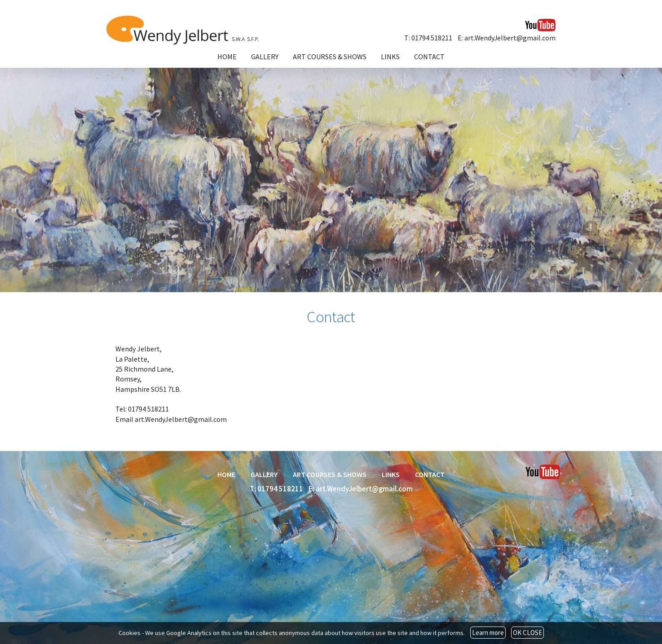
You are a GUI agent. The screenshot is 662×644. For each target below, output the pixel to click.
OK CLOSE (527, 633)
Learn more (488, 633)
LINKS (390, 57)
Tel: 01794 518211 (142, 409)
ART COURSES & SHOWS (330, 57)
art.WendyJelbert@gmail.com (181, 419)
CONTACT (429, 57)
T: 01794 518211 (428, 38)
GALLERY (265, 57)
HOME (227, 57)
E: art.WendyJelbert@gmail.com (507, 38)
